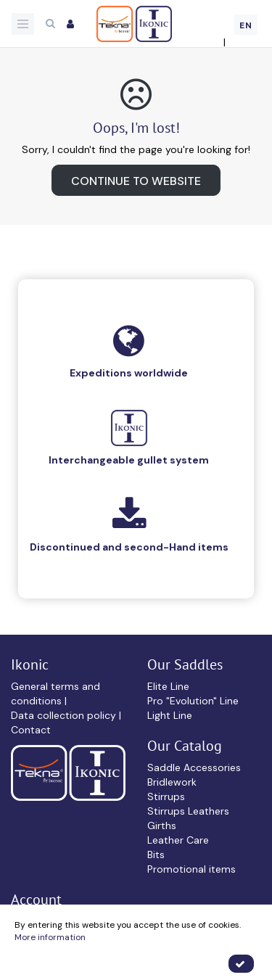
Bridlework (172, 782)
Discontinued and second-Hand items (129, 547)
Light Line (170, 715)
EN (246, 25)
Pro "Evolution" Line (193, 701)
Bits (156, 855)
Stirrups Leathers (188, 811)
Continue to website (136, 181)
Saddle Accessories (194, 767)
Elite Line (168, 686)
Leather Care (178, 840)
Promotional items (191, 869)
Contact (31, 730)
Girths (162, 825)
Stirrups (166, 796)
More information (50, 937)
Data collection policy (65, 715)
